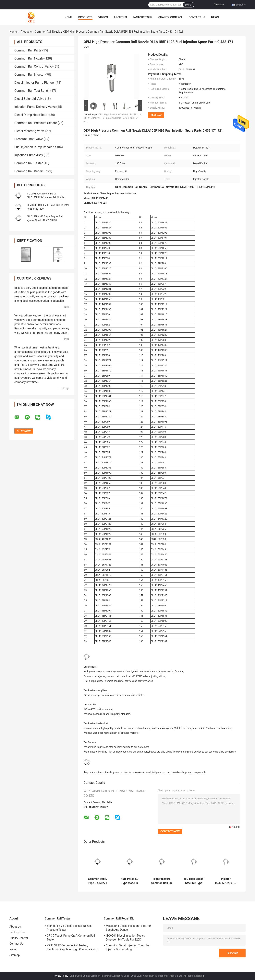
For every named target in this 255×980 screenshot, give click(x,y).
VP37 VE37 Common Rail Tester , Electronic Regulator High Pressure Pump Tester (72, 948)
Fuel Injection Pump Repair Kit (35, 147)
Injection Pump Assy (29, 155)
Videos (103, 17)
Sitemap (15, 955)
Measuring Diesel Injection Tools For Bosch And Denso (128, 928)
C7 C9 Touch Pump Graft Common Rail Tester (71, 938)
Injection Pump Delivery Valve (35, 107)
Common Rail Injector (29, 75)
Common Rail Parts (28, 50)
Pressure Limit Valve (29, 139)
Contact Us (197, 17)
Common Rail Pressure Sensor (36, 123)
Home (68, 17)
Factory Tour (143, 17)
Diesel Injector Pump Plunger (35, 83)
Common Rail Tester (29, 163)
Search (188, 5)
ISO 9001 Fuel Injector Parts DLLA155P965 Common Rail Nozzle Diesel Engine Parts (45, 197)
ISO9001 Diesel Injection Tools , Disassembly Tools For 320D (125, 938)
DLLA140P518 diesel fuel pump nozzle (149, 773)
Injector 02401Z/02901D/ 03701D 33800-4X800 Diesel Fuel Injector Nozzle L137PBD (226, 881)
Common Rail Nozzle (48, 32)
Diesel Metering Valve (29, 131)
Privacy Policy (61, 976)
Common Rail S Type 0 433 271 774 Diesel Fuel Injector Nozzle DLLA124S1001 (97, 881)
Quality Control (171, 17)
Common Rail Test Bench (32, 91)
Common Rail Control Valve (33, 66)
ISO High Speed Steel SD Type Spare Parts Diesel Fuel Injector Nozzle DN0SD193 (194, 881)
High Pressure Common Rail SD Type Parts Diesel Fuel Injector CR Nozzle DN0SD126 (162, 881)
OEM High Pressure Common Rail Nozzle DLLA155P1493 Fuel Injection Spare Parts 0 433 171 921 (112, 118)
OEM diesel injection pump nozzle (188, 773)
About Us (120, 17)
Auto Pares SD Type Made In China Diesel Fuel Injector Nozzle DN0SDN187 (129, 881)
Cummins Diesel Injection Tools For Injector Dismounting (128, 947)
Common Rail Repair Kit (31, 171)
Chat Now (219, 5)
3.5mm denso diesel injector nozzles (109, 773)
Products (85, 17)
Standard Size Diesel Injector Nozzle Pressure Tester (69, 928)
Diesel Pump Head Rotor (31, 115)
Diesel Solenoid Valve (29, 99)
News (215, 17)
